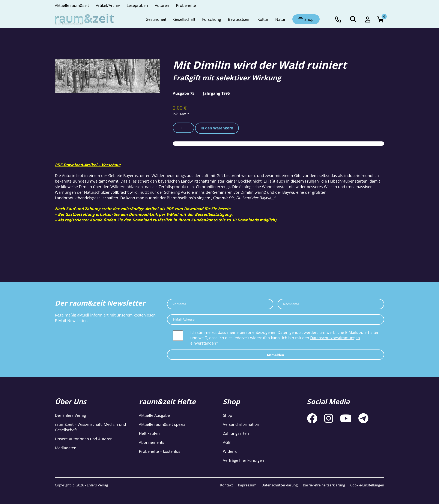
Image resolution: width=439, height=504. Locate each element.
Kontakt (226, 485)
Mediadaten (66, 448)
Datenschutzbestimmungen (335, 338)
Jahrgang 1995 (216, 93)
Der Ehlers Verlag (70, 415)
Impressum (247, 485)
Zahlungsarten (236, 433)
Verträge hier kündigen (244, 460)
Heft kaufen (149, 433)
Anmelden (275, 355)
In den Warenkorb (217, 128)
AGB (227, 442)
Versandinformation (241, 424)
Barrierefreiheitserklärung (324, 485)
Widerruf (231, 451)
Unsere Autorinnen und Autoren (84, 439)
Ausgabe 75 (184, 93)
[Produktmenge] (183, 128)
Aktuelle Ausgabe (154, 415)
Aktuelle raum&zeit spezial (163, 424)
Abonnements (152, 442)
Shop (228, 415)
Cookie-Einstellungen (367, 485)
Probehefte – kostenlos (160, 451)
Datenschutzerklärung (280, 485)
